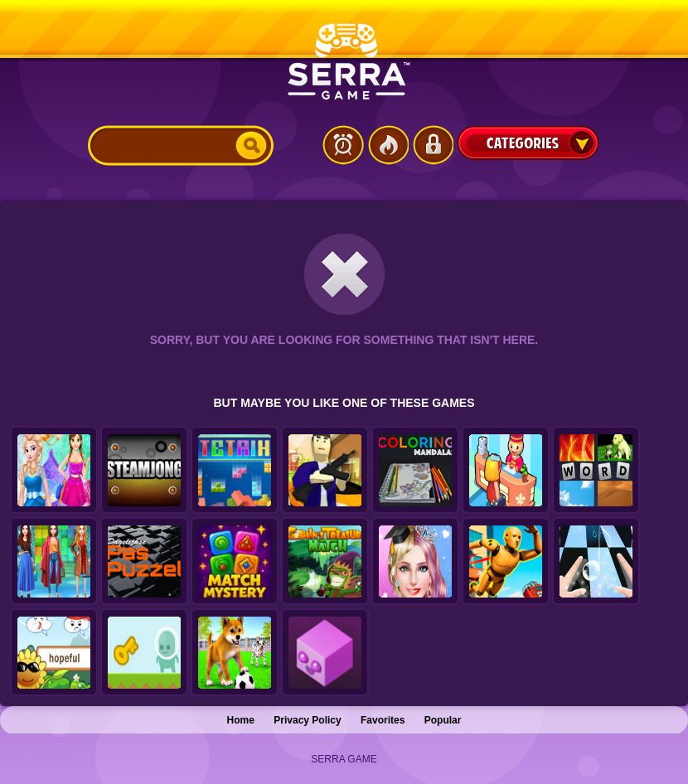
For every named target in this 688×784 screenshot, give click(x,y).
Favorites (383, 720)
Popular (443, 720)
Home (241, 720)
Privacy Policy (307, 720)
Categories (528, 143)
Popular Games (388, 145)
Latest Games (343, 145)
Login (433, 145)
